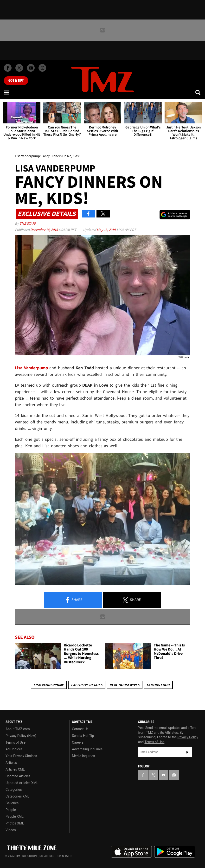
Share (73, 600)
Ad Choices (14, 749)
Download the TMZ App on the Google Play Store (175, 852)
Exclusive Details (87, 685)
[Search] (198, 92)
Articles (11, 763)
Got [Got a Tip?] (16, 81)
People (11, 810)
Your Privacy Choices (21, 756)
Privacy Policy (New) (21, 736)
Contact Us (80, 729)
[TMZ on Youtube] (31, 68)
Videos (11, 830)
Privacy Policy (188, 737)
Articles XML (15, 769)
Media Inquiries (83, 756)
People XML (15, 817)
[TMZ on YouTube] (164, 775)
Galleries (12, 803)
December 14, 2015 (44, 230)
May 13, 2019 (106, 230)
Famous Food (158, 685)
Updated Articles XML (22, 783)
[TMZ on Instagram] (42, 68)
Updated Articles (18, 776)
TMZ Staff (28, 223)
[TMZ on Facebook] (8, 68)
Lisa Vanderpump (49, 685)
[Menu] (7, 92)
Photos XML (15, 823)
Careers (78, 742)
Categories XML (17, 796)
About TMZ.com (18, 729)
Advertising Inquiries (87, 749)
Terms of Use (16, 742)
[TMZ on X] (19, 68)
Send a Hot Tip (83, 736)
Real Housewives (124, 685)
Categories (14, 790)
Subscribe (187, 752)
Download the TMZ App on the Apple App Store (131, 852)
